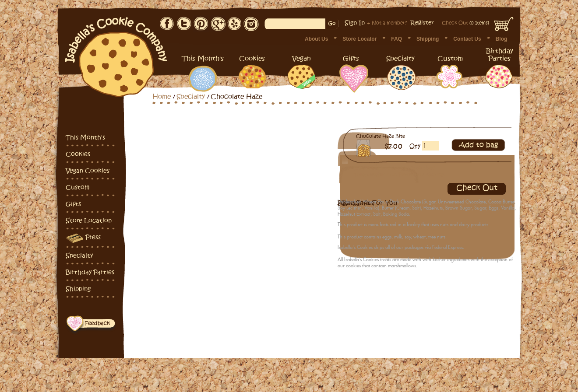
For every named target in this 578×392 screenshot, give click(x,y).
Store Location (89, 221)
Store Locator (359, 39)
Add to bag (478, 145)
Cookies (78, 154)
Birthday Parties (90, 272)
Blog (502, 39)
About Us (316, 39)
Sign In (355, 23)
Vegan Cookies (88, 171)
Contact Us (467, 39)
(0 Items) (465, 23)
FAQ (396, 39)
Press (83, 238)
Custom (78, 187)
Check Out (477, 188)
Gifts (73, 204)
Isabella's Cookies (116, 52)
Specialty (79, 256)
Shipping (428, 39)
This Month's (85, 138)
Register (422, 23)
